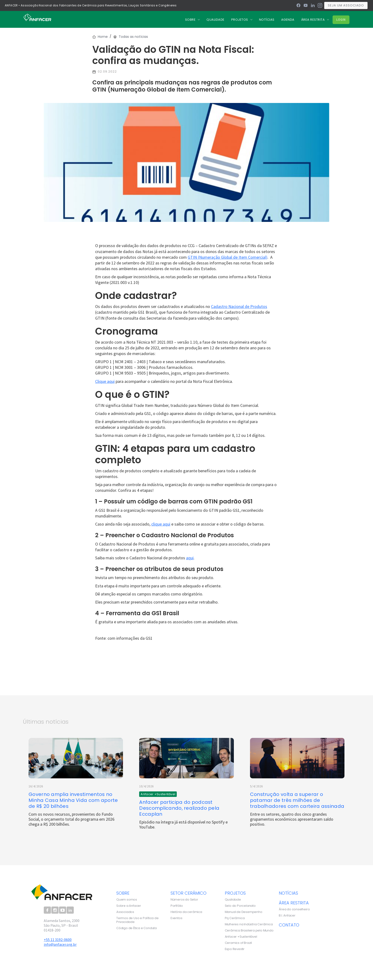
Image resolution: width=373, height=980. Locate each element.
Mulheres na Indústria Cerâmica (249, 924)
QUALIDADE (216, 20)
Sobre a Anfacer (129, 906)
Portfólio (177, 906)
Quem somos (127, 900)
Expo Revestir (235, 949)
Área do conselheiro (294, 909)
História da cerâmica (186, 912)
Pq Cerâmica (235, 918)
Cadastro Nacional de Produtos (239, 306)
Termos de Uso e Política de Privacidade (137, 920)
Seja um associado (346, 5)
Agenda (288, 20)
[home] (37, 17)
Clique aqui (105, 381)
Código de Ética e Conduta (137, 928)
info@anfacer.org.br (60, 944)
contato (289, 925)
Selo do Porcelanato (240, 906)
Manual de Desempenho (244, 912)
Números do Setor (184, 900)
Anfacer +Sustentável (241, 937)
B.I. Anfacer (287, 916)
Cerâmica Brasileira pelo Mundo (249, 931)
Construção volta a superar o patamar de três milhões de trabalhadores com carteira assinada (297, 800)
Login (341, 20)
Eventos (177, 918)
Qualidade (233, 900)
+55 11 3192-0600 (58, 940)
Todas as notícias (133, 37)
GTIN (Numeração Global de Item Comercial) (228, 257)
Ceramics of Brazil (238, 943)
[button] (193, 20)
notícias (288, 893)
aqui (190, 558)
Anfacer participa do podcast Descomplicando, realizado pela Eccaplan (179, 808)
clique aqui (161, 524)
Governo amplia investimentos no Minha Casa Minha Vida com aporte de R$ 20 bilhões (73, 800)
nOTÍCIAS (267, 20)
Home (103, 37)
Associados (125, 912)
